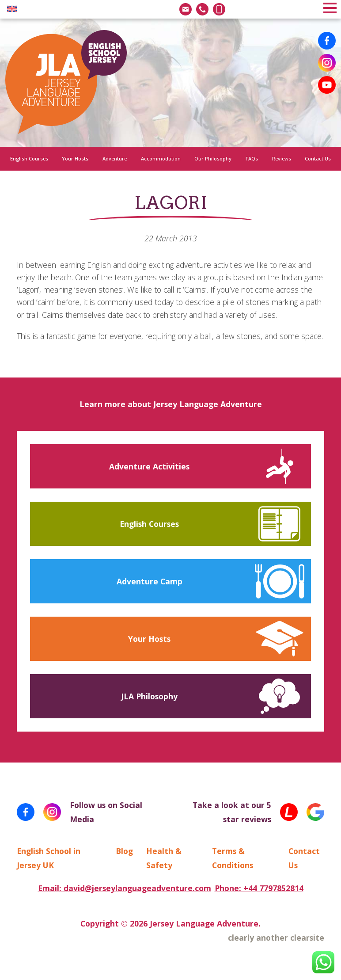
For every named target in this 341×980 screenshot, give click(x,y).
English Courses (29, 158)
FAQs (252, 158)
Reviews (282, 158)
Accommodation (161, 158)
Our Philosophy (213, 158)
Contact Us (318, 158)
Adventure (115, 158)
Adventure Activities (149, 466)
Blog (124, 851)
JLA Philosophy (149, 696)
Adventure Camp (150, 581)
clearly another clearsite (276, 938)
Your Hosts (75, 158)
